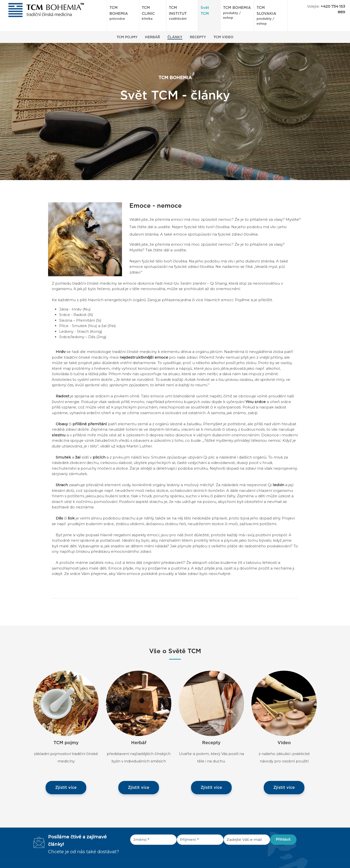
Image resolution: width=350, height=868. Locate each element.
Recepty (198, 37)
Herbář (152, 37)
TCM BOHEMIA (123, 14)
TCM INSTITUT (182, 14)
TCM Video (223, 37)
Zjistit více (66, 788)
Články (175, 37)
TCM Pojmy (127, 37)
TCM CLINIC (153, 14)
